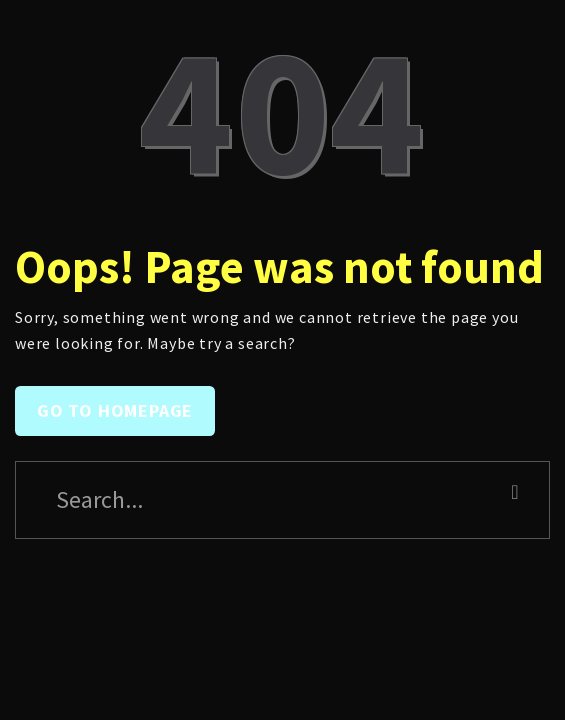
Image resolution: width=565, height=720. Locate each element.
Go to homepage (115, 410)
